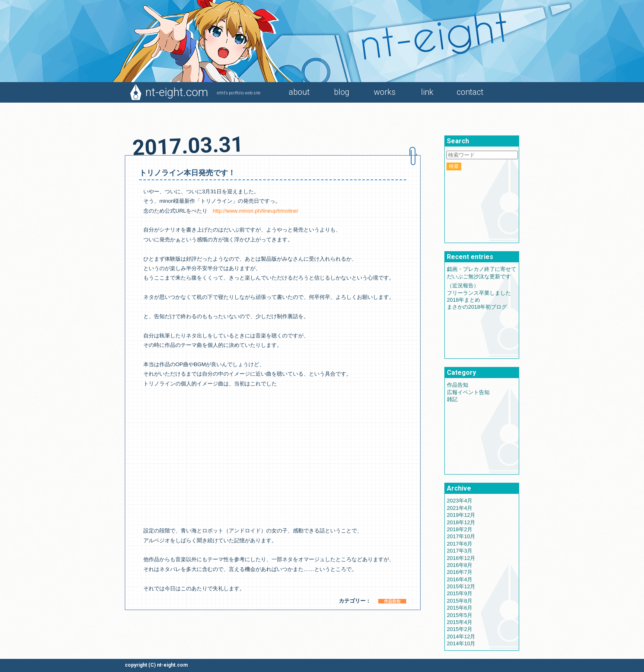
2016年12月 (461, 558)
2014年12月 (461, 636)
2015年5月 (460, 615)
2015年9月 (460, 593)
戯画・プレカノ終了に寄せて (482, 269)
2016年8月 (460, 565)
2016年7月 (460, 572)
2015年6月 (460, 608)
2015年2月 (460, 629)
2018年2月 (460, 529)
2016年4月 (460, 579)
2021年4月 (460, 508)
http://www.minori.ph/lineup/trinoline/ (255, 211)
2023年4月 (460, 501)
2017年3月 (460, 551)
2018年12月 (461, 522)
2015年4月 (460, 622)
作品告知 (392, 601)
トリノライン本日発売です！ (187, 173)
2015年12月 (461, 586)
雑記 (452, 399)
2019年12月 (461, 515)
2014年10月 (461, 643)
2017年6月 (460, 544)
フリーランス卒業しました (479, 293)
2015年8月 (460, 601)
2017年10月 (461, 536)
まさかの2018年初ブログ (477, 307)
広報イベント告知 (468, 392)
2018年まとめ (463, 300)
